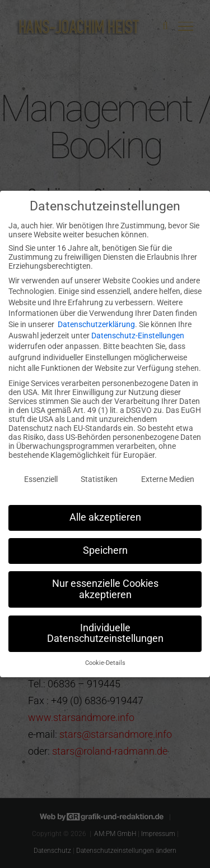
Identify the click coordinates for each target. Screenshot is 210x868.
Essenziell (41, 474)
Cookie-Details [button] (105, 658)
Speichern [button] (105, 545)
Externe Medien (168, 474)
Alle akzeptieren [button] (105, 512)
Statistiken (99, 474)
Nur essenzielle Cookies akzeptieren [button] (105, 584)
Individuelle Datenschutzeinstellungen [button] (105, 628)
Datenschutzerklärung (96, 319)
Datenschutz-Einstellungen (138, 330)
